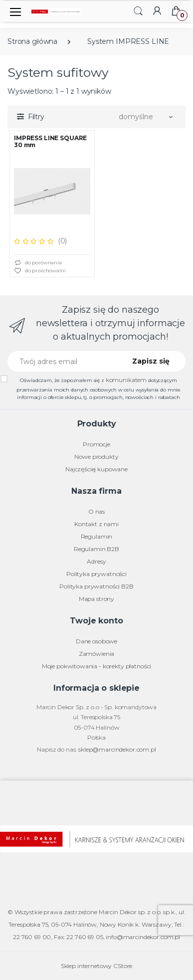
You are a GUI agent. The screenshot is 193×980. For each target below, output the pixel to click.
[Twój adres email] (63, 361)
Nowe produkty (96, 457)
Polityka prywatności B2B (96, 586)
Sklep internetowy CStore (97, 966)
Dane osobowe (96, 641)
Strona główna (32, 41)
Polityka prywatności (96, 574)
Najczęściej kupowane (96, 469)
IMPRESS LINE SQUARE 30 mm (50, 141)
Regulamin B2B (96, 549)
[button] (138, 11)
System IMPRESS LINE (128, 41)
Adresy (96, 561)
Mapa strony (96, 599)
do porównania (38, 263)
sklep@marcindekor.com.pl (117, 749)
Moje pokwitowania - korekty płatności (97, 666)
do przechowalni (40, 271)
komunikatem (126, 380)
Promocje (96, 444)
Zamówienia (97, 654)
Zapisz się (151, 361)
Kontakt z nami (96, 524)
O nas (96, 511)
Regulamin (97, 536)
